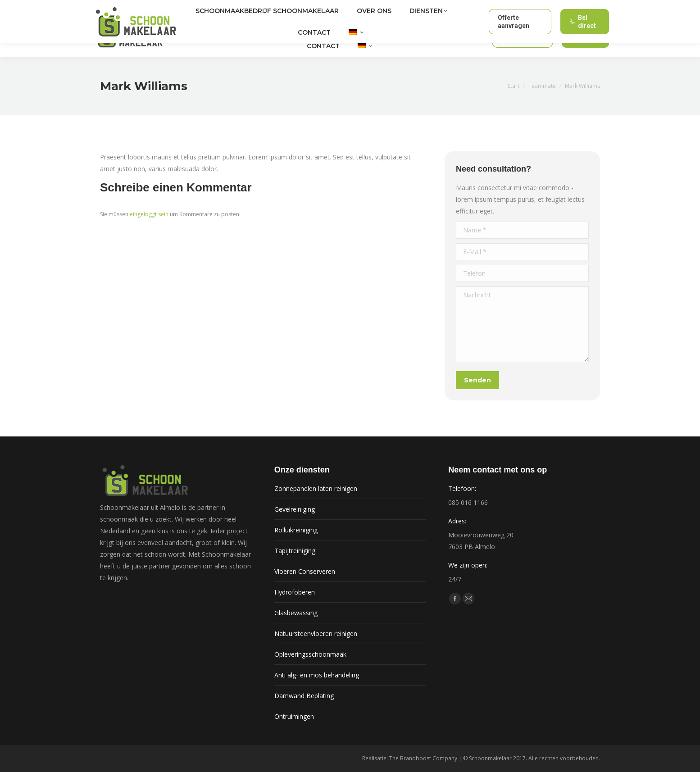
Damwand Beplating (304, 696)
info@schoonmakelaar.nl (506, 7)
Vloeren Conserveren (305, 571)
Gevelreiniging (295, 509)
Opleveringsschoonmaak (310, 654)
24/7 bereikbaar (574, 7)
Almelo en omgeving (133, 7)
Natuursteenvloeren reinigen (316, 633)
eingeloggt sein (149, 214)
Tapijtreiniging (295, 551)
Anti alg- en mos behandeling (317, 675)
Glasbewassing (296, 613)
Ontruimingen (294, 716)
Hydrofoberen (295, 592)
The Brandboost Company (423, 758)
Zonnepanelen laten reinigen (316, 488)
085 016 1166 (437, 7)
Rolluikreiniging (296, 530)
